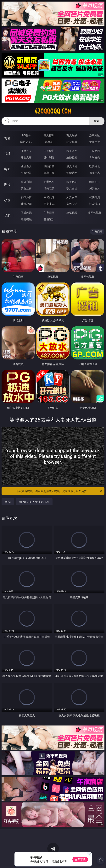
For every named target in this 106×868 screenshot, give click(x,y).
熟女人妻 (26, 157)
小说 (7, 200)
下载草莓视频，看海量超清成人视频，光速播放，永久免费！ (59, 491)
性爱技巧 (95, 204)
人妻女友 (72, 197)
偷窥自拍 (26, 182)
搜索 (97, 121)
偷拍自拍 (49, 166)
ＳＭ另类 (95, 157)
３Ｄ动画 (95, 151)
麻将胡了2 (26, 142)
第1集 (8, 502)
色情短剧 (49, 219)
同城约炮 (26, 213)
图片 (7, 184)
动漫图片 (95, 182)
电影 (7, 169)
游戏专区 (95, 135)
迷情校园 (26, 204)
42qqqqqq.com (53, 111)
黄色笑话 (72, 204)
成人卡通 (72, 166)
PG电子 (26, 135)
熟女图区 (72, 188)
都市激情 (26, 197)
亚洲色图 (49, 182)
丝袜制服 (49, 157)
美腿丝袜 (26, 188)
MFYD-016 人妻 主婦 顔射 (34, 502)
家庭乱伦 (49, 197)
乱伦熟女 (72, 173)
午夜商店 (49, 213)
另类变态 (95, 173)
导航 (7, 215)
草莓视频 (72, 213)
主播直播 (72, 157)
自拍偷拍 (49, 151)
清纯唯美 (49, 188)
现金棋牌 (72, 142)
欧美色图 (72, 182)
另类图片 (95, 188)
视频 (7, 154)
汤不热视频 (95, 213)
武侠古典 (95, 197)
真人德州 (49, 135)
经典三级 (49, 173)
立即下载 (80, 859)
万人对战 (72, 135)
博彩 (7, 138)
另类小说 (49, 204)
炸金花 (49, 142)
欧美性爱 (95, 166)
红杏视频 (26, 219)
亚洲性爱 (26, 166)
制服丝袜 (26, 173)
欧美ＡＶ (72, 151)
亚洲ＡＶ (26, 151)
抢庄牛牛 (95, 142)
